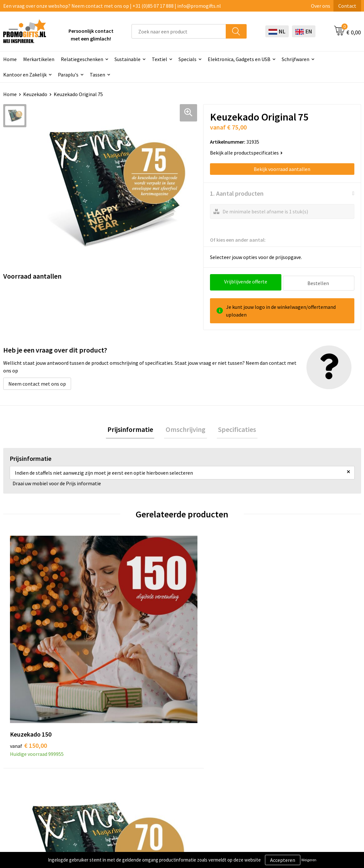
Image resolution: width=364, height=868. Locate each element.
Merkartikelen (39, 59)
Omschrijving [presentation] (186, 429)
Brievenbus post (176, 765)
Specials (187, 59)
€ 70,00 (116, 634)
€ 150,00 (28, 634)
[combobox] (179, 31)
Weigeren (309, 860)
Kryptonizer (172, 795)
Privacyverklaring (317, 756)
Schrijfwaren (296, 59)
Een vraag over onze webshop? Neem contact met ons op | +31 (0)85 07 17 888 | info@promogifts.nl (112, 6)
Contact (347, 6)
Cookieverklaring (316, 747)
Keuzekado (35, 94)
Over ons (321, 6)
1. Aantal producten (237, 193)
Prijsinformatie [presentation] (133, 429)
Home (10, 94)
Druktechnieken (106, 756)
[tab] (133, 429)
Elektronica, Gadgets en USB (239, 59)
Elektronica (171, 775)
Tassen (97, 75)
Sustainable (127, 59)
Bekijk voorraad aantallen (282, 169)
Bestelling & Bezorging (254, 747)
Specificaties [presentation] (234, 429)
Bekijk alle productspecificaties (246, 153)
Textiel (159, 59)
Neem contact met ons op (37, 382)
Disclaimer (309, 766)
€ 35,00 (295, 634)
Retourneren (242, 766)
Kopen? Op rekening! (112, 747)
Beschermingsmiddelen (184, 756)
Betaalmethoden (247, 756)
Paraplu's (68, 75)
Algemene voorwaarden (323, 737)
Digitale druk (172, 785)
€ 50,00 (206, 634)
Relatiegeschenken (82, 59)
